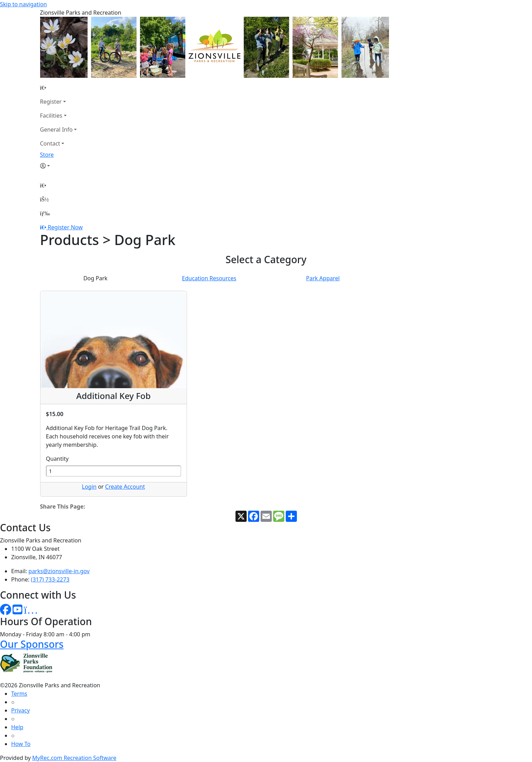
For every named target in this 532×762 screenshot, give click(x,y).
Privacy (20, 710)
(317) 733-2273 (50, 579)
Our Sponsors (32, 644)
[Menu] (45, 213)
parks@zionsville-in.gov (59, 571)
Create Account (125, 487)
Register (51, 102)
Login (89, 487)
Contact (50, 143)
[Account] (59, 166)
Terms (19, 694)
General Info (57, 130)
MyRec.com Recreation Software (74, 758)
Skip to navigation (23, 4)
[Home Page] (59, 88)
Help (17, 727)
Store (47, 155)
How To (21, 744)
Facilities (51, 116)
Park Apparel (323, 278)
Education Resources (209, 278)
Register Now (65, 227)
